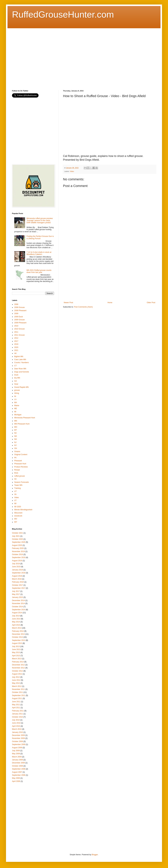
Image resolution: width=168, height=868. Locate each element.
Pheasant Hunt (20, 464)
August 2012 (17, 674)
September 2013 (19, 640)
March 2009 (17, 757)
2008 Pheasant (20, 311)
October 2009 (17, 741)
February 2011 (18, 711)
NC (16, 433)
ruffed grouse (20, 476)
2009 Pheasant (20, 323)
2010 (16, 326)
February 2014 (18, 631)
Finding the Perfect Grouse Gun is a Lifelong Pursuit (40, 237)
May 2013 (16, 652)
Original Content (21, 455)
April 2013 (16, 656)
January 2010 (17, 732)
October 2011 (17, 692)
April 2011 (16, 708)
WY (16, 522)
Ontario (17, 452)
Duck (16, 375)
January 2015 (17, 597)
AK (15, 353)
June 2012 (16, 680)
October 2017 (17, 585)
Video (72, 171)
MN (16, 421)
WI (15, 504)
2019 (16, 344)
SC (16, 479)
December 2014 (18, 600)
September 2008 (19, 769)
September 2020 (19, 542)
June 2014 (16, 619)
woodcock (18, 516)
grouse (17, 390)
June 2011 (16, 702)
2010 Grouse (19, 329)
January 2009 (17, 760)
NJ (15, 442)
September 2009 (19, 744)
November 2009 (18, 738)
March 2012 (17, 686)
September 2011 (19, 695)
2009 (16, 314)
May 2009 (16, 754)
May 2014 (16, 622)
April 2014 (16, 625)
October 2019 (17, 554)
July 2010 (16, 720)
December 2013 (18, 634)
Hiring (17, 393)
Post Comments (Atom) (83, 307)
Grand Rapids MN (21, 387)
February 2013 (18, 662)
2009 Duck (19, 317)
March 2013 (17, 659)
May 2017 (16, 594)
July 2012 (16, 677)
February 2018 (18, 582)
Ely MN (17, 378)
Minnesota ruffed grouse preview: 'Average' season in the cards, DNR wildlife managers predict (40, 221)
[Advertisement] (28, 56)
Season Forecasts (22, 482)
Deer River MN (20, 369)
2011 (16, 332)
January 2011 (17, 714)
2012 (16, 338)
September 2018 (19, 573)
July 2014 (16, 616)
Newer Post (68, 303)
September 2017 (19, 588)
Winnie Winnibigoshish (23, 510)
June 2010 (16, 723)
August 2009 (17, 748)
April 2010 (16, 726)
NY (16, 445)
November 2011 (18, 689)
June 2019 (16, 567)
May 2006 (16, 778)
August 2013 (17, 643)
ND (16, 436)
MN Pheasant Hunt (22, 424)
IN (15, 396)
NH (16, 439)
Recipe (17, 470)
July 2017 (16, 591)
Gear (16, 384)
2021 (16, 350)
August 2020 (17, 545)
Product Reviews (21, 467)
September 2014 (19, 610)
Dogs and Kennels (22, 372)
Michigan (18, 415)
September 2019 (19, 557)
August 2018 (17, 576)
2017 (16, 341)
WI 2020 (18, 507)
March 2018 (17, 579)
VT (15, 501)
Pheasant (18, 461)
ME (16, 409)
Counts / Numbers (22, 363)
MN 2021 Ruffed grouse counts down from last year (39, 271)
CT (15, 366)
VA (15, 494)
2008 (16, 304)
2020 (16, 347)
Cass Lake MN (20, 360)
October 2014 (17, 607)
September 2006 (19, 775)
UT (15, 491)
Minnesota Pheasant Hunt (25, 418)
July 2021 (16, 536)
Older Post (151, 303)
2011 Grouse (19, 335)
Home (110, 303)
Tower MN (18, 485)
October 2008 (17, 766)
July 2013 (16, 646)
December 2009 (18, 735)
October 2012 (17, 671)
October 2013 (17, 637)
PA (15, 458)
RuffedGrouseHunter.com (63, 15)
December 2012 (18, 665)
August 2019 (17, 561)
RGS (16, 473)
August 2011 (17, 698)
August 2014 (17, 613)
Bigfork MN (19, 357)
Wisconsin (18, 513)
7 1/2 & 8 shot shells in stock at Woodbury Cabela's (39, 253)
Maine (17, 406)
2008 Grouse (19, 307)
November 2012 (18, 668)
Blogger (95, 855)
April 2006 (16, 781)
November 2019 (18, 551)
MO (16, 427)
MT (16, 430)
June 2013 (16, 649)
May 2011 (16, 705)
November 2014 (18, 603)
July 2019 (16, 564)
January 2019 (17, 570)
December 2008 (18, 763)
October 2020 (17, 539)
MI (15, 412)
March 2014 (17, 628)
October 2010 (17, 717)
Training (17, 488)
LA (15, 399)
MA (16, 403)
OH (16, 448)
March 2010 (17, 729)
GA (16, 381)
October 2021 (17, 533)
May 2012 (16, 683)
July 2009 (16, 751)
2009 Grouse (19, 320)
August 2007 (17, 772)
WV (16, 519)
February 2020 (18, 548)
